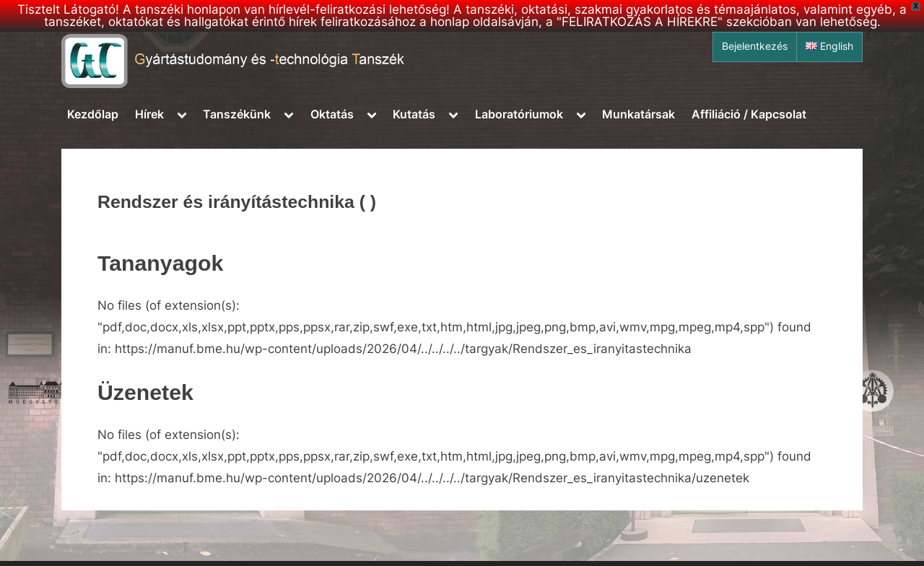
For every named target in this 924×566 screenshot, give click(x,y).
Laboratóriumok (519, 114)
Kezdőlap (93, 114)
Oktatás (332, 114)
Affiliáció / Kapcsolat (749, 114)
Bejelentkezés (755, 46)
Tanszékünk (237, 114)
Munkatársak (638, 114)
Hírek (149, 114)
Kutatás (414, 114)
